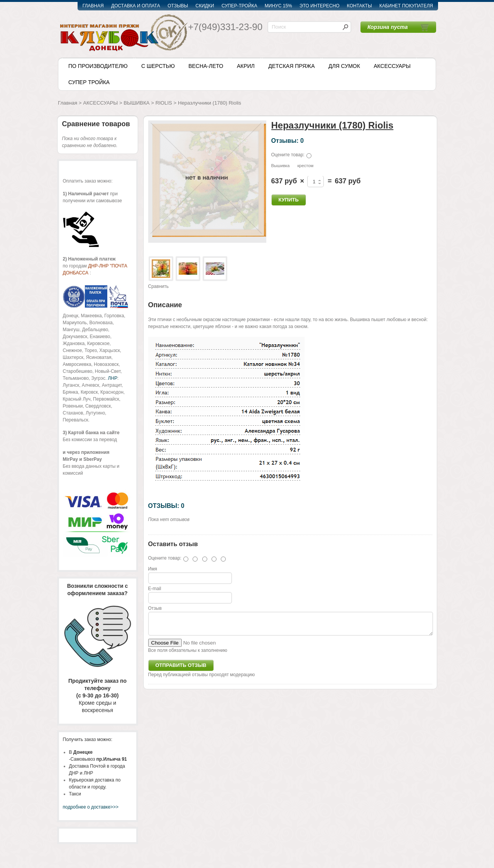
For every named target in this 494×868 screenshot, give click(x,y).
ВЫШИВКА (136, 103)
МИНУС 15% (278, 6)
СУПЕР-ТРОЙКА (239, 6)
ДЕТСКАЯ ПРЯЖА (291, 66)
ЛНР (113, 378)
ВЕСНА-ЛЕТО (206, 66)
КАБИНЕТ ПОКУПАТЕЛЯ (406, 6)
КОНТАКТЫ (360, 6)
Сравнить (158, 286)
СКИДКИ (205, 6)
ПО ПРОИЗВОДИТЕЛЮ (98, 66)
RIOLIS (164, 103)
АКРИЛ (246, 66)
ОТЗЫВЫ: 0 (166, 506)
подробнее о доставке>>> (91, 807)
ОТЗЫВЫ (178, 6)
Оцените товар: (288, 155)
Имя (153, 569)
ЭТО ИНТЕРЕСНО (319, 6)
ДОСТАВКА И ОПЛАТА (136, 6)
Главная (68, 103)
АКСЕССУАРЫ (392, 66)
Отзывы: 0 (288, 140)
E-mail (155, 589)
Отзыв (155, 608)
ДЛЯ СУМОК (344, 66)
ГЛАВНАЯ (93, 6)
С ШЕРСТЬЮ (158, 66)
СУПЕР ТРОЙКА (89, 82)
